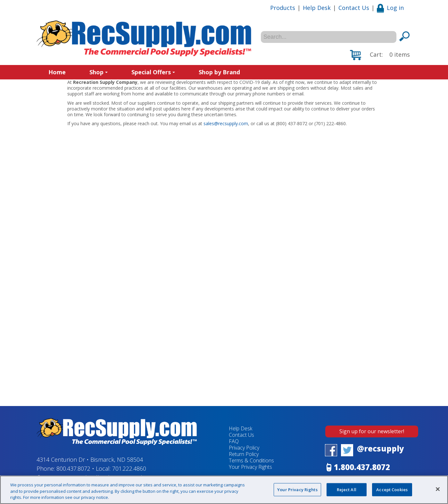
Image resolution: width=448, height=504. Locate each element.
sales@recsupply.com (226, 123)
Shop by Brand (219, 72)
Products (283, 8)
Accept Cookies (392, 489)
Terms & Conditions (251, 460)
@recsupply (381, 448)
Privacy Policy (244, 448)
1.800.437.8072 (362, 467)
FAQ (234, 441)
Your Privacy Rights (250, 467)
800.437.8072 (73, 468)
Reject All (347, 489)
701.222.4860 (129, 468)
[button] (380, 55)
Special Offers (153, 72)
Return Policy (244, 454)
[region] (224, 490)
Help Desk (317, 8)
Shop (99, 72)
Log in (390, 8)
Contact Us (354, 8)
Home (57, 72)
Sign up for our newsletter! (372, 431)
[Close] (438, 489)
